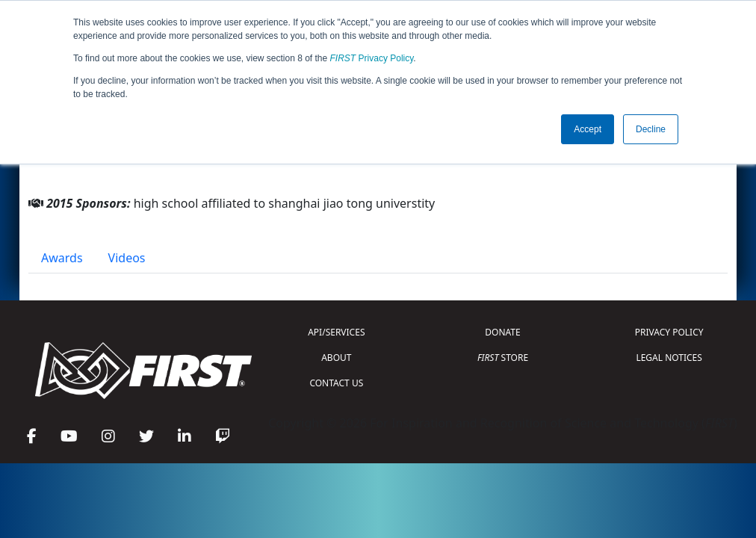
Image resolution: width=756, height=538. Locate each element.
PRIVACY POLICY (669, 332)
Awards (62, 258)
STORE (503, 358)
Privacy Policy (372, 58)
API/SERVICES (336, 332)
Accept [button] (588, 129)
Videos (127, 258)
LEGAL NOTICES (669, 358)
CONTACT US (336, 383)
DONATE (502, 332)
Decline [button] (651, 129)
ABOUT (336, 358)
